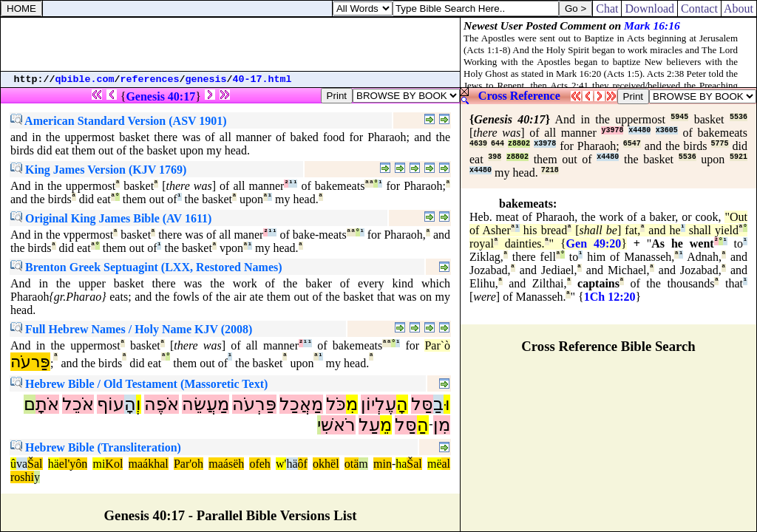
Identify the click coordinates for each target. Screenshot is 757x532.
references (150, 79)
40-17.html (262, 79)
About (739, 8)
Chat (607, 8)
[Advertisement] (231, 44)
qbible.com (85, 79)
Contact (699, 8)
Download (649, 8)
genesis (206, 79)
